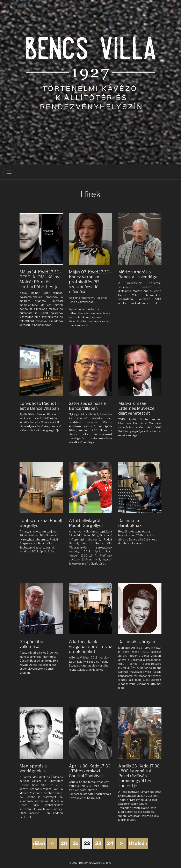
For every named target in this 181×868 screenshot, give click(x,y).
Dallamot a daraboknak (130, 523)
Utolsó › (138, 843)
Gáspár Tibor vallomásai (32, 644)
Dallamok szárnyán (137, 642)
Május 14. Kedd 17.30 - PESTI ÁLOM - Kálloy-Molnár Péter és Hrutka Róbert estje (41, 279)
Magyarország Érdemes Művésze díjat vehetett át (136, 408)
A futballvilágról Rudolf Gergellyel (86, 523)
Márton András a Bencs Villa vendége (138, 274)
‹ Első (39, 843)
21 (75, 843)
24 (110, 843)
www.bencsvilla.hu (101, 863)
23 (98, 843)
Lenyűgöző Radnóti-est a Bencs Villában (39, 406)
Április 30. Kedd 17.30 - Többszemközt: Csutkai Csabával (90, 771)
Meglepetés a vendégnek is (33, 768)
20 (64, 843)
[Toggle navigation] (9, 172)
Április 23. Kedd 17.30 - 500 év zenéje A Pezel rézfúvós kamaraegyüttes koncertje (139, 776)
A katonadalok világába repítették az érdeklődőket (90, 647)
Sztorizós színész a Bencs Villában (87, 406)
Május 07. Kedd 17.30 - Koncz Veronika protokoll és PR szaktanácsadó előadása (90, 282)
